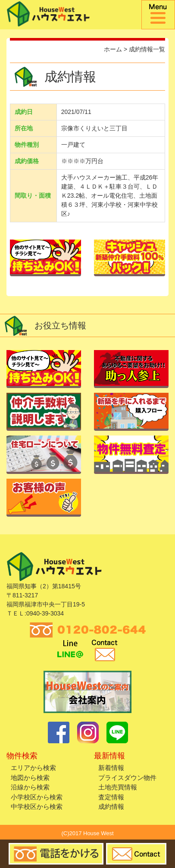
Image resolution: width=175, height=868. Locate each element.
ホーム (113, 49)
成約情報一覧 (147, 49)
